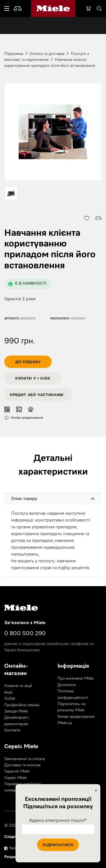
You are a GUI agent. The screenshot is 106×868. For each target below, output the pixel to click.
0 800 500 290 (25, 633)
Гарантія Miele (17, 771)
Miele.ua (65, 723)
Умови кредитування (76, 717)
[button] (86, 218)
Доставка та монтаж (22, 765)
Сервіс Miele (15, 778)
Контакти (12, 730)
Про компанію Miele (75, 678)
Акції (8, 692)
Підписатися (58, 845)
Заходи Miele (16, 711)
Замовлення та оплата (25, 759)
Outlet (10, 699)
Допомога (67, 685)
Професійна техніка (22, 705)
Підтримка (14, 54)
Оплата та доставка (47, 54)
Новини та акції (18, 686)
